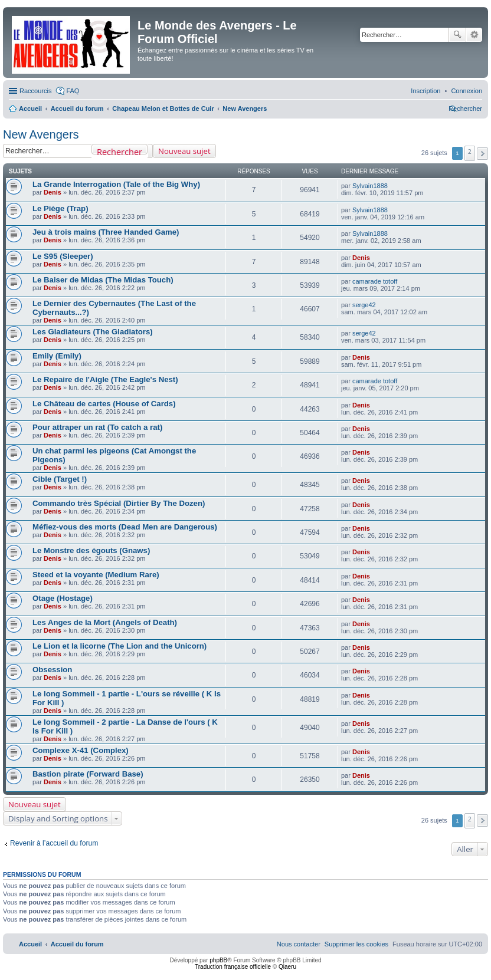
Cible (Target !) (60, 479)
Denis (53, 192)
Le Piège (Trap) (60, 208)
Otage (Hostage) (63, 598)
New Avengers (41, 134)
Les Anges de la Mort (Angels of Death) (105, 622)
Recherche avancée (474, 35)
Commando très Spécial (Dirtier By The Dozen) (119, 503)
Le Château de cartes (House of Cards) (104, 404)
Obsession (52, 670)
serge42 (364, 305)
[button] (482, 154)
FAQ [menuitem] (73, 91)
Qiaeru (287, 967)
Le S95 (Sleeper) (63, 256)
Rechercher (457, 35)
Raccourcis (35, 91)
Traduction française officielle (233, 967)
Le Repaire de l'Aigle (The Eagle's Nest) (105, 379)
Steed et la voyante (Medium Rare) (96, 575)
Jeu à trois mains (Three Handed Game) (106, 232)
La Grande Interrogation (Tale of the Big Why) (116, 184)
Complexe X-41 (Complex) (81, 750)
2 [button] (470, 152)
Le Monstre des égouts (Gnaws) (91, 550)
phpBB (218, 960)
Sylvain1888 (370, 186)
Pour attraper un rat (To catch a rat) (97, 427)
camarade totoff (375, 281)
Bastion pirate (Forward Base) (88, 774)
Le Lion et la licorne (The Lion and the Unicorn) (120, 646)
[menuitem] (467, 91)
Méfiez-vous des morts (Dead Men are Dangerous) (125, 527)
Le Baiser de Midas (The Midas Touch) (103, 280)
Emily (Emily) (57, 356)
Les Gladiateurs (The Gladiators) (93, 332)
